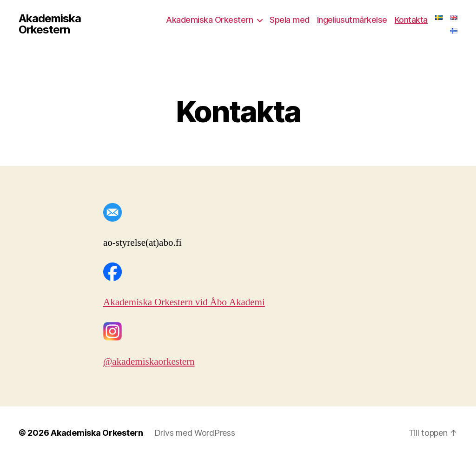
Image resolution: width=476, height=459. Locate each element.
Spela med (290, 20)
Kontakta (411, 20)
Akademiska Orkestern (50, 24)
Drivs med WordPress (195, 433)
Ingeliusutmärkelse (352, 20)
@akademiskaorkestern (149, 362)
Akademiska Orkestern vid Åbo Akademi (184, 302)
